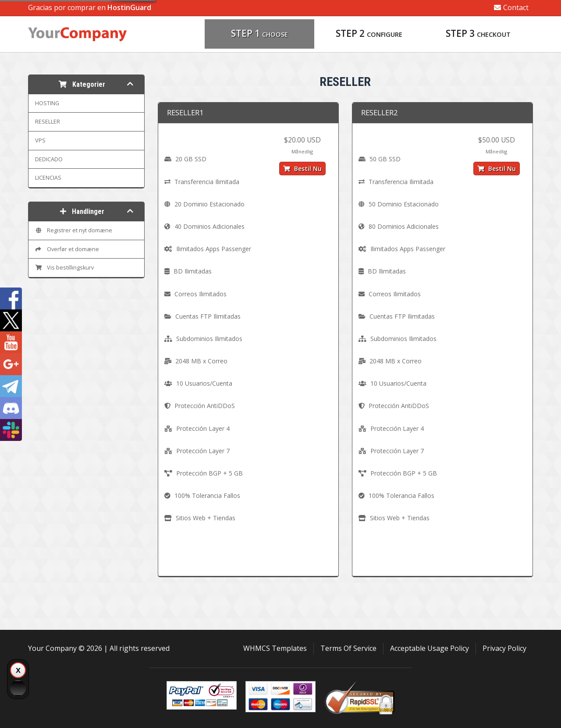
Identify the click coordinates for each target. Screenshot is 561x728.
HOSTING (47, 103)
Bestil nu (302, 169)
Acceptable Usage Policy (430, 648)
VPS (40, 140)
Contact (511, 7)
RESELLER (48, 122)
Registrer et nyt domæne (74, 230)
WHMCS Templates (275, 648)
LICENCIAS (48, 178)
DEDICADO (49, 159)
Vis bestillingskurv (64, 268)
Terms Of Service (348, 648)
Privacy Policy (504, 648)
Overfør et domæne (67, 249)
